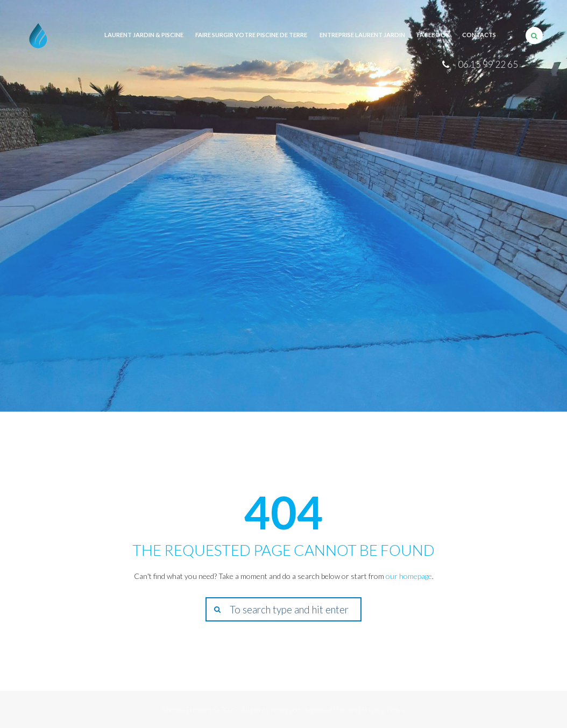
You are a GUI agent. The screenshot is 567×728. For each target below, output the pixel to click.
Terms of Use (325, 709)
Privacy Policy (384, 709)
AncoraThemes (186, 709)
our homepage (409, 576)
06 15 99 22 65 (488, 64)
